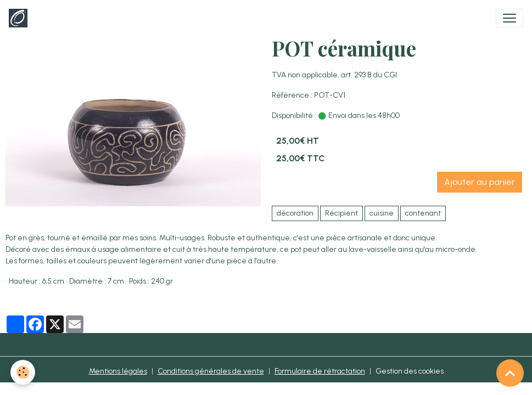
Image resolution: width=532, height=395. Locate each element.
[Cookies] (23, 372)
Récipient (341, 213)
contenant (423, 213)
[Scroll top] (510, 373)
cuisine (382, 213)
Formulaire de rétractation (320, 371)
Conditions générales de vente (211, 371)
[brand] (20, 18)
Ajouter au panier (480, 182)
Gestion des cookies (410, 371)
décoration (295, 213)
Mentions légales (118, 371)
